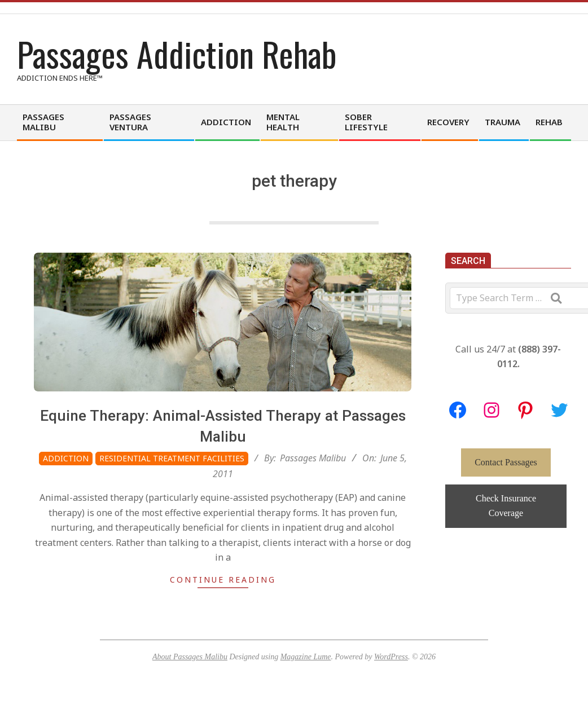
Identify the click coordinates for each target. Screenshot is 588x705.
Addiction (66, 458)
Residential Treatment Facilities (172, 458)
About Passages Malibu (190, 657)
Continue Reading (223, 580)
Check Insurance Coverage (506, 506)
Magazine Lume (306, 657)
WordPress (391, 657)
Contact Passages (506, 462)
